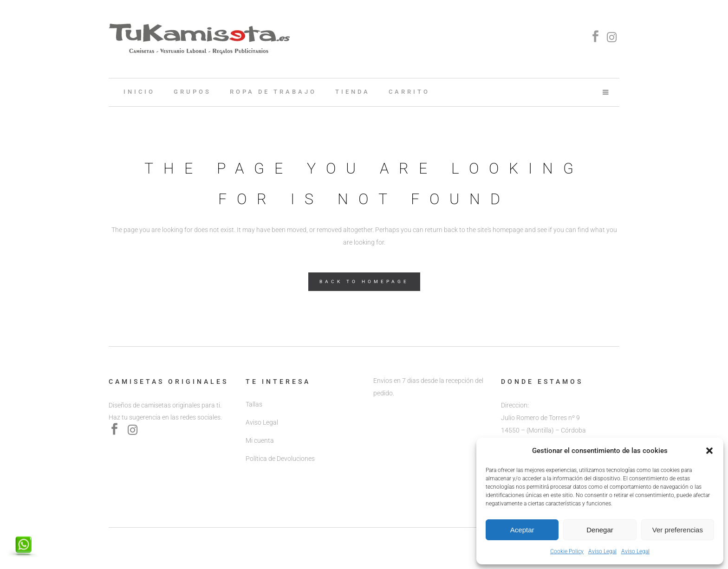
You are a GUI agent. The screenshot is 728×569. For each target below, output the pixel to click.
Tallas (254, 404)
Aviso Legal (602, 551)
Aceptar (522, 530)
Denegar (600, 530)
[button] (709, 451)
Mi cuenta (260, 440)
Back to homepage (364, 281)
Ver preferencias (678, 530)
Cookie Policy (567, 551)
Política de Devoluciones (280, 459)
